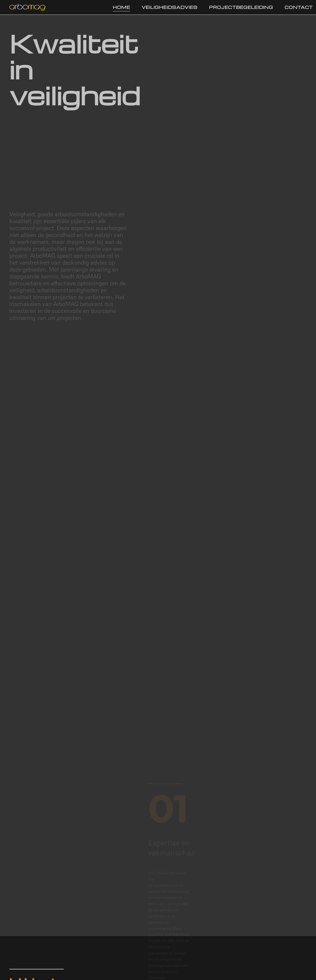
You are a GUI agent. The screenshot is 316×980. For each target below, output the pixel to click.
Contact (299, 7)
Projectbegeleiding (241, 7)
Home (121, 7)
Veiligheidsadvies (170, 7)
